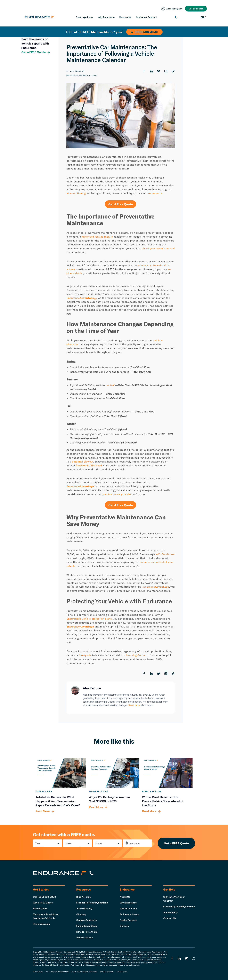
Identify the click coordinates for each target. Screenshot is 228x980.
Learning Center (136, 655)
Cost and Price (44, 791)
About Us (125, 897)
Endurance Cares (129, 914)
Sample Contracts (87, 920)
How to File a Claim (87, 932)
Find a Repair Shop (87, 926)
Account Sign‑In (172, 9)
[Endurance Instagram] (194, 958)
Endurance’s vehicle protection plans (89, 619)
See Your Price (196, 9)
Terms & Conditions (107, 972)
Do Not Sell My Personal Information (84, 972)
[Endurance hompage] (60, 873)
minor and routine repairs (97, 237)
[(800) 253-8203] (186, 17)
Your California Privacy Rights (57, 972)
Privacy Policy (38, 972)
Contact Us (170, 918)
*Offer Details (122, 972)
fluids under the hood (89, 465)
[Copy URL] (173, 71)
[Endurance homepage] (40, 17)
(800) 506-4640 (144, 32)
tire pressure (154, 193)
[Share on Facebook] (144, 71)
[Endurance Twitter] (186, 958)
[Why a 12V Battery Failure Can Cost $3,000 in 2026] (114, 773)
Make (68, 843)
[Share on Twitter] (159, 71)
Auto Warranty (84, 908)
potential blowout (83, 461)
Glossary (81, 914)
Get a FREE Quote (36, 52)
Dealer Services (129, 920)
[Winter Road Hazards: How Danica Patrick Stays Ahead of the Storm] (167, 773)
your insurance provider (117, 494)
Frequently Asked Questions (92, 903)
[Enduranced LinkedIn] (179, 958)
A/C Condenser (165, 554)
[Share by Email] (166, 71)
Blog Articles (84, 897)
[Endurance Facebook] (172, 958)
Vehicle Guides (85, 937)
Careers (124, 926)
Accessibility (170, 912)
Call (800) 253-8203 (44, 897)
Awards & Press (129, 908)
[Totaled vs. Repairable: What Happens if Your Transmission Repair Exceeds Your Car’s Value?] (61, 773)
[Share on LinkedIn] (151, 71)
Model (99, 843)
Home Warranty (41, 924)
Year (38, 843)
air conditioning (76, 193)
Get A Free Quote (121, 204)
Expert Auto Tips (98, 791)
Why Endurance (128, 903)
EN (203, 17)
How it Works (40, 908)
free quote (85, 655)
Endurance (82, 298)
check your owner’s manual (158, 248)
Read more (134, 705)
